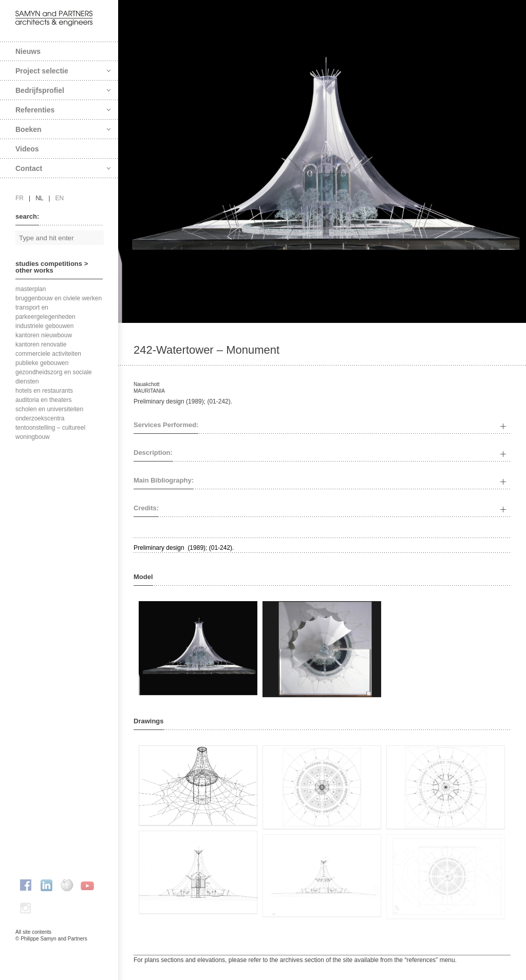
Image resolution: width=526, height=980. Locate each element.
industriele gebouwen (44, 326)
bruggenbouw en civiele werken (59, 298)
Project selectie (63, 71)
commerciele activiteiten (48, 354)
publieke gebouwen (42, 363)
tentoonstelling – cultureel (50, 428)
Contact (63, 168)
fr (20, 198)
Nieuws (28, 51)
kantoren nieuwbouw (44, 335)
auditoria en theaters (43, 400)
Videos (27, 149)
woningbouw (33, 437)
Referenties (63, 110)
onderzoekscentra (40, 418)
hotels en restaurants (44, 391)
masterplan (31, 289)
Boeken (63, 129)
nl (39, 198)
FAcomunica (60, 949)
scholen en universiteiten (49, 409)
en (60, 198)
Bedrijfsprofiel (63, 90)
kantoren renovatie (41, 344)
